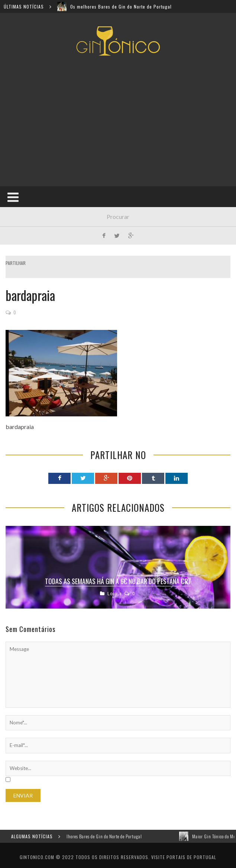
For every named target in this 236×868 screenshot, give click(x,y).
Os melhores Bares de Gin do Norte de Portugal (121, 6)
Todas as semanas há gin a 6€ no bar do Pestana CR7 (118, 581)
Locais (115, 594)
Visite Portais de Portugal (184, 857)
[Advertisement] (121, 121)
